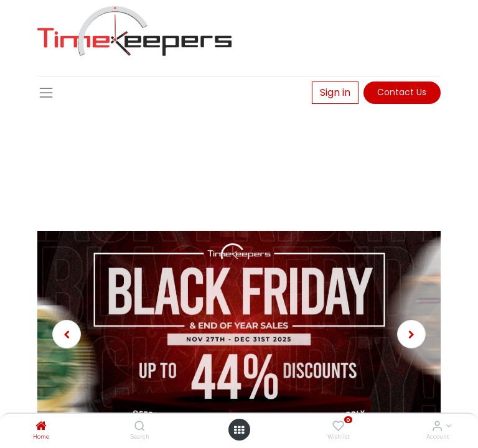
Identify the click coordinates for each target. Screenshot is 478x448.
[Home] (41, 427)
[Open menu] (239, 430)
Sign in (335, 92)
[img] (68, 334)
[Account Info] (437, 427)
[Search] (140, 427)
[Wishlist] (338, 427)
